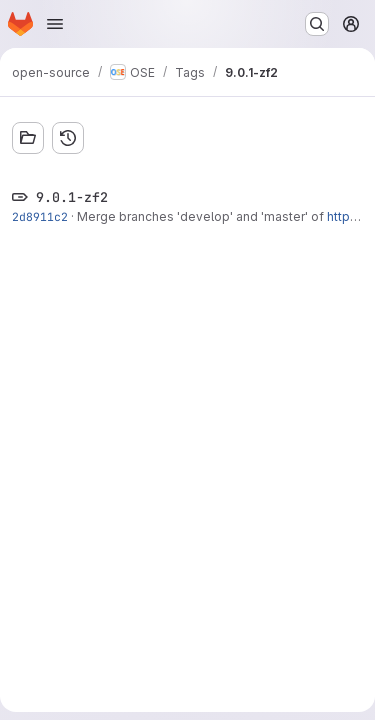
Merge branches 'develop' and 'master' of (202, 216)
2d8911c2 (40, 216)
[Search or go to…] (317, 24)
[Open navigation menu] (55, 24)
